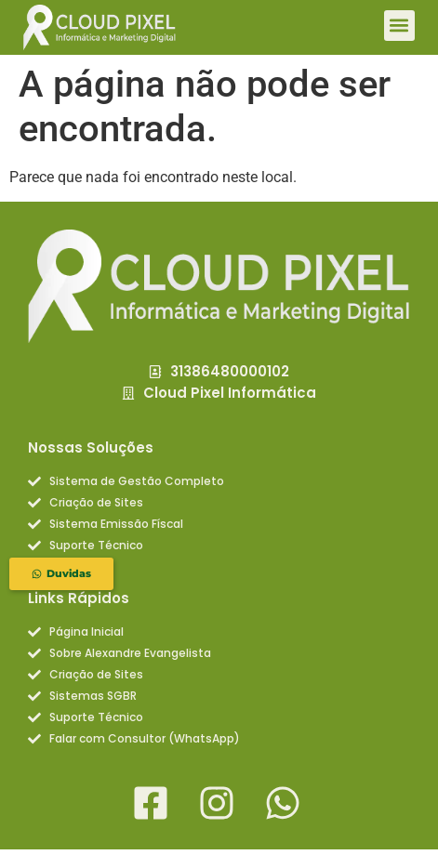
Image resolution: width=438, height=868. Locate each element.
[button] (399, 26)
